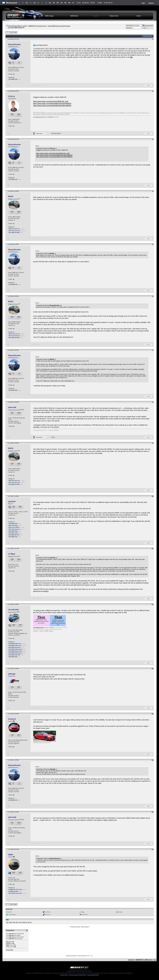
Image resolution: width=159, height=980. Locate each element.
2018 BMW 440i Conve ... (16, 644)
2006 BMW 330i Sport (15, 647)
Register (151, 3)
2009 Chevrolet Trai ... (15, 229)
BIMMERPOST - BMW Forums (144, 960)
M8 (69, 3)
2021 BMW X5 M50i (14, 232)
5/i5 (35, 3)
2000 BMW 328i (13, 657)
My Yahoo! (85, 914)
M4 (58, 3)
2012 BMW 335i (13, 537)
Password (129, 28)
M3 (54, 3)
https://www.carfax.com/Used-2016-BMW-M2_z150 (51, 101)
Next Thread (85, 927)
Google (120, 912)
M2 (50, 3)
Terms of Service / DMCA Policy (77, 975)
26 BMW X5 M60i (13, 891)
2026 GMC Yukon (13, 533)
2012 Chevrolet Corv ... (15, 231)
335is (11, 922)
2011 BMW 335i (13, 79)
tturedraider (14, 610)
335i (7, 922)
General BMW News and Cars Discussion (59, 26)
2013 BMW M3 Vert (14, 535)
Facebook (48, 912)
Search (139, 16)
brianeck (12, 719)
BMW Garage (49, 16)
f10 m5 (20, 922)
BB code (9, 942)
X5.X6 (92, 3)
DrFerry (12, 96)
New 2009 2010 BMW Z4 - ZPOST (18, 26)
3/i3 (27, 3)
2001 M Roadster (13, 525)
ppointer (12, 501)
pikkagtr (12, 674)
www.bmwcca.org (38, 627)
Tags (7, 920)
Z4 (73, 3)
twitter (10, 912)
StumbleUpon (12, 914)
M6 (65, 3)
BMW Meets (74, 16)
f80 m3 (25, 922)
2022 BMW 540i (13, 524)
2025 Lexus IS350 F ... (15, 527)
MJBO (11, 855)
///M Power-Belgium (56, 133)
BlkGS (11, 196)
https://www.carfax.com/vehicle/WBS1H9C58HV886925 (52, 106)
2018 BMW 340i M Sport (15, 649)
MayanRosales (15, 44)
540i (14, 922)
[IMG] (8, 945)
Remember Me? (148, 26)
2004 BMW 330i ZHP (14, 655)
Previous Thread (75, 927)
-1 (14, 700)
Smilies (8, 943)
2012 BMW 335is (13, 531)
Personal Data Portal (93, 975)
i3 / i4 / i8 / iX (108, 3)
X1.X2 (79, 3)
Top (155, 960)
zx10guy (12, 554)
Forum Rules (10, 950)
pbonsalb (12, 407)
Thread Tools (147, 36)
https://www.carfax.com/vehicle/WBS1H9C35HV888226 (52, 104)
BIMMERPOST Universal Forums (37, 26)
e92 (17, 922)
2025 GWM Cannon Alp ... (16, 893)
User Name (129, 25)
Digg (83, 912)
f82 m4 (30, 922)
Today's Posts (114, 16)
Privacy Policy (64, 975)
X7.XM (100, 3)
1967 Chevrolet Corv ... (15, 529)
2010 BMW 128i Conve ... (16, 645)
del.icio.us (48, 914)
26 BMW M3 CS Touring (15, 889)
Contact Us (131, 960)
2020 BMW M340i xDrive (15, 651)
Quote (148, 86)
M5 (62, 3)
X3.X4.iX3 (86, 3)
